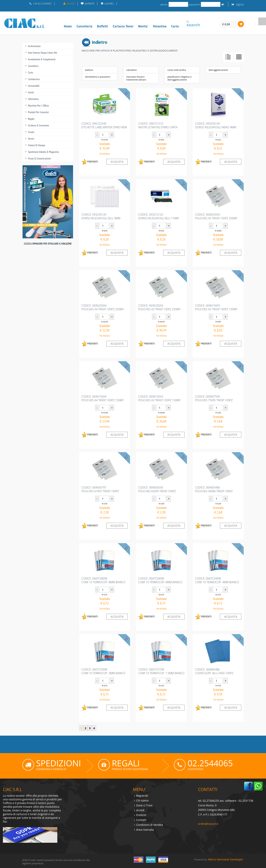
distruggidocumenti (218, 70)
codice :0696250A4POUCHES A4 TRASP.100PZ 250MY (102, 307)
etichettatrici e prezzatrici (98, 77)
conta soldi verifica (177, 70)
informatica (33, 99)
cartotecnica (34, 79)
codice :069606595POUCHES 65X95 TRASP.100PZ (157, 489)
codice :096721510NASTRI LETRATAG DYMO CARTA (158, 125)
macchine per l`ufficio (38, 106)
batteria (89, 70)
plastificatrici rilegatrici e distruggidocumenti (180, 78)
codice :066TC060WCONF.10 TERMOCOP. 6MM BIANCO (160, 580)
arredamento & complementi (42, 59)
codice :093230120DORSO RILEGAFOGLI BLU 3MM (101, 216)
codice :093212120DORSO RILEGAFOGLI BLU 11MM (158, 216)
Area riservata (145, 830)
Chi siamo (142, 800)
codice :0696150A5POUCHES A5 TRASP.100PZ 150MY (216, 307)
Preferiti (141, 815)
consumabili (34, 86)
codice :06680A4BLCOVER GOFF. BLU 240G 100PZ (214, 671)
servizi (31, 139)
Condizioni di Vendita (150, 825)
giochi (31, 92)
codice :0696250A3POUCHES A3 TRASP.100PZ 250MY (159, 307)
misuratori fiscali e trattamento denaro (136, 78)
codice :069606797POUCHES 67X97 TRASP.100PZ (100, 489)
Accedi (140, 810)
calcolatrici (132, 70)
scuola (31, 132)
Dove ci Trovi (144, 805)
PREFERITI (90, 162)
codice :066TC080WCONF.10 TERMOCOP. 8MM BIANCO (103, 580)
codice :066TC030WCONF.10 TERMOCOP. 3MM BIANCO (103, 671)
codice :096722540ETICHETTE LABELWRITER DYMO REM (104, 125)
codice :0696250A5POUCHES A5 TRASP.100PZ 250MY (216, 216)
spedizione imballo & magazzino (43, 152)
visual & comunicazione (39, 158)
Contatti (141, 820)
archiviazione (34, 46)
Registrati (142, 796)
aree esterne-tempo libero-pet (43, 53)
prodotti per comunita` (39, 112)
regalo (31, 119)
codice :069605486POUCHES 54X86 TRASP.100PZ (214, 489)
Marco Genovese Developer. (226, 859)
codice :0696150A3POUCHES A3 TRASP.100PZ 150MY (159, 398)
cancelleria (33, 66)
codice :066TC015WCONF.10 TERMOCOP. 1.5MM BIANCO (161, 671)
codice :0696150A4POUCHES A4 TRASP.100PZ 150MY (102, 398)
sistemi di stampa (37, 145)
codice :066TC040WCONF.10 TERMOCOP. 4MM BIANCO (217, 580)
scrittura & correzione (38, 125)
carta (30, 73)
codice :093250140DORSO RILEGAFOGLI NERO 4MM (216, 125)
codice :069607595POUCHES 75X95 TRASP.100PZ (214, 398)
